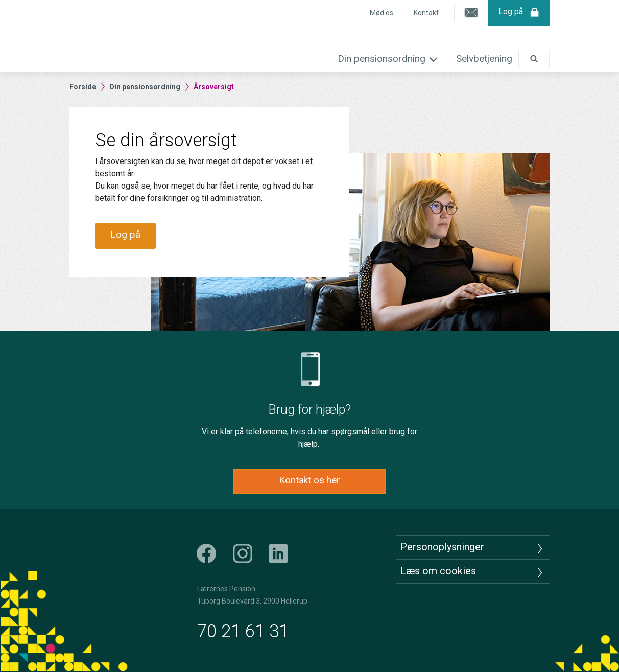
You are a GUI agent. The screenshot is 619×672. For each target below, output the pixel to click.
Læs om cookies (438, 571)
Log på (519, 13)
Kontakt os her (309, 480)
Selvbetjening (484, 59)
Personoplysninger (442, 547)
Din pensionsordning (382, 59)
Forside (83, 87)
